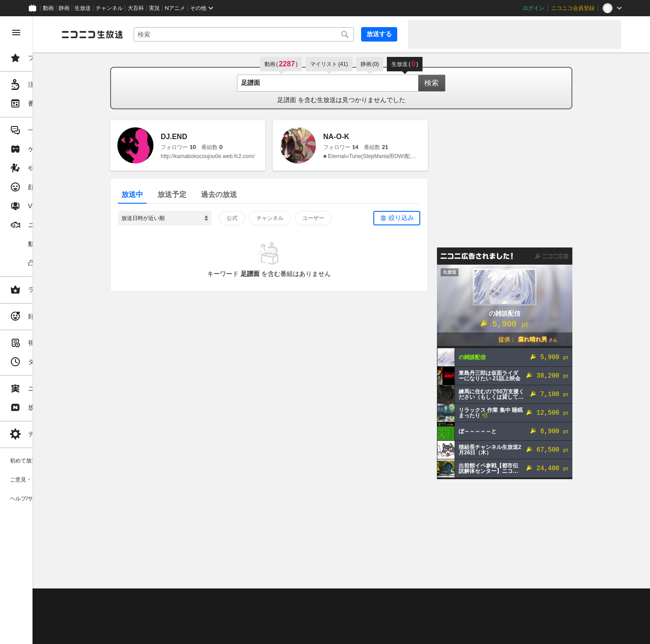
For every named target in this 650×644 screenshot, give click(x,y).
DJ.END (208, 137)
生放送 (83, 8)
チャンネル (109, 8)
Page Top (376, 576)
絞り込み (436, 218)
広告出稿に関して (152, 633)
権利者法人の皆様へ (154, 622)
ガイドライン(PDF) (316, 599)
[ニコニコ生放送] (161, 34)
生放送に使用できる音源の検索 (224, 622)
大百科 (136, 8)
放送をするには (195, 611)
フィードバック (590, 576)
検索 (466, 83)
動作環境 (245, 599)
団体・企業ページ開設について (308, 622)
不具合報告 (189, 599)
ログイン (534, 8)
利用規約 (274, 599)
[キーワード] (278, 34)
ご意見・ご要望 (149, 599)
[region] (51, 330)
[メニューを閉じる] (16, 33)
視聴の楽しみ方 (149, 611)
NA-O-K (371, 137)
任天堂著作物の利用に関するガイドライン (232, 633)
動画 (48, 8)
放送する (379, 34)
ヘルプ (218, 599)
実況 (154, 8)
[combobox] (278, 34)
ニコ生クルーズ (240, 611)
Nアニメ (175, 8)
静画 (64, 8)
